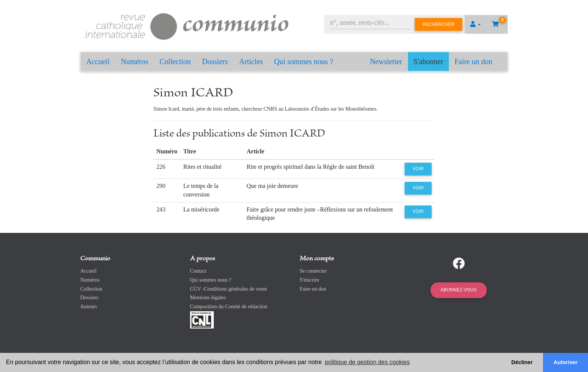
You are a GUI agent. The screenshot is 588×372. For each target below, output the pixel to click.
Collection (175, 61)
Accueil (98, 61)
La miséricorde (201, 209)
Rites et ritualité (202, 167)
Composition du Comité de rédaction (229, 307)
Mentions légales (208, 298)
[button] (475, 24)
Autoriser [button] (565, 362)
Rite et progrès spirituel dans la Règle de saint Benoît (311, 167)
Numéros (134, 61)
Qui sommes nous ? (304, 61)
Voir (418, 169)
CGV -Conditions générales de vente (229, 289)
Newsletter (386, 61)
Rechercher (439, 24)
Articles (251, 61)
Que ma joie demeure (272, 186)
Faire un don (473, 61)
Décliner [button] (522, 362)
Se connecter (313, 271)
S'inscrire (309, 280)
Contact (198, 271)
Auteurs (88, 307)
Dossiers (215, 61)
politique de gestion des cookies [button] (367, 362)
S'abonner (428, 61)
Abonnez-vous (459, 290)
